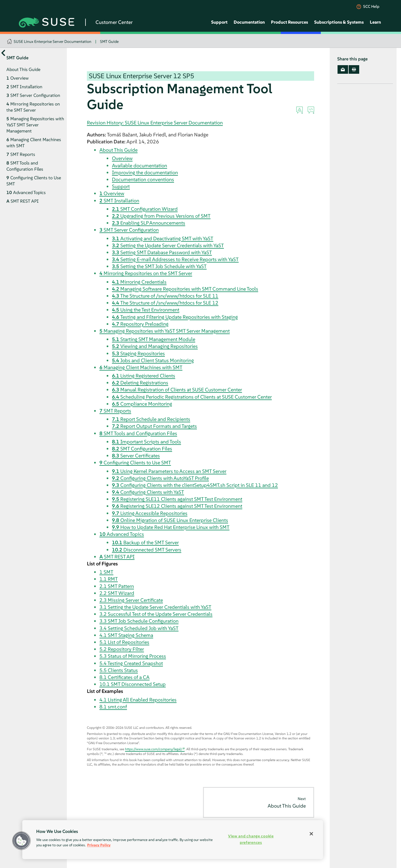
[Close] (311, 834)
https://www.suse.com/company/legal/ (154, 749)
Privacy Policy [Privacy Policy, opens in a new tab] (99, 845)
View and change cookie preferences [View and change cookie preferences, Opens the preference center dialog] (251, 839)
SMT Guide (109, 41)
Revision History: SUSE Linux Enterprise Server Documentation (155, 123)
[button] (21, 841)
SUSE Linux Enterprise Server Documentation (52, 41)
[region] (173, 840)
